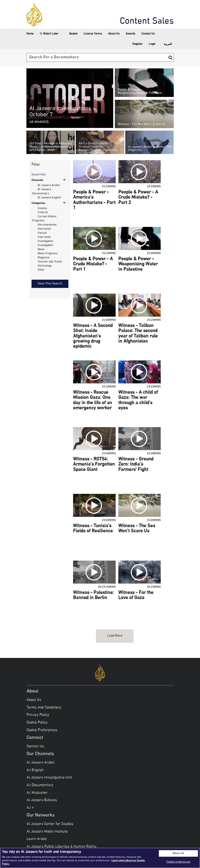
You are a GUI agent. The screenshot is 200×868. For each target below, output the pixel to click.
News (41, 249)
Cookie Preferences (42, 730)
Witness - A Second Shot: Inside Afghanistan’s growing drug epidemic (93, 336)
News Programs (48, 254)
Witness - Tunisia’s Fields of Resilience (93, 529)
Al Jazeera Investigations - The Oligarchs (150, 149)
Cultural (43, 212)
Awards (131, 34)
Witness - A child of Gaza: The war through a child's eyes (138, 400)
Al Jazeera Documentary (41, 191)
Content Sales (147, 22)
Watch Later (49, 34)
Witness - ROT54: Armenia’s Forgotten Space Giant (94, 465)
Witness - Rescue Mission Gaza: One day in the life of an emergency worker (93, 400)
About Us (114, 34)
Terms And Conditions (44, 708)
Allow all (178, 853)
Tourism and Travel (50, 262)
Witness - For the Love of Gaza (136, 595)
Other (41, 270)
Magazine (44, 258)
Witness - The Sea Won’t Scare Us (141, 124)
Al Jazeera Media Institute (47, 832)
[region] (100, 858)
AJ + (30, 808)
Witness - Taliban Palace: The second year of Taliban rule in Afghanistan (138, 334)
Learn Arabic (37, 839)
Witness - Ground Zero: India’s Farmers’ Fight (136, 465)
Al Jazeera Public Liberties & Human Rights (62, 847)
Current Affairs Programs (44, 219)
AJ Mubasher (37, 793)
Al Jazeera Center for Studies (50, 824)
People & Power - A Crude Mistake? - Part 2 (138, 198)
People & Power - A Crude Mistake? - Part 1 (93, 264)
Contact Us (148, 34)
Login (152, 44)
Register (138, 44)
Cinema (42, 208)
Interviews (44, 237)
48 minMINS (39, 122)
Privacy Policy (38, 715)
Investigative (45, 241)
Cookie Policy (37, 723)
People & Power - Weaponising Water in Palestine (140, 92)
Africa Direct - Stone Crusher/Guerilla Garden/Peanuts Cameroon (98, 147)
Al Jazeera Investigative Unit (49, 778)
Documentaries (47, 225)
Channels (37, 180)
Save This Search (50, 284)
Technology (45, 266)
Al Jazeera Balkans (42, 800)
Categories (38, 203)
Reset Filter (39, 175)
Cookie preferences (178, 862)
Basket (71, 34)
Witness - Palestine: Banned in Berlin (93, 595)
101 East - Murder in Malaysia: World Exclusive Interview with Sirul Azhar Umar (51, 147)
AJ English (35, 770)
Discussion (44, 229)
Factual (42, 233)
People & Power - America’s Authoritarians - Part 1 (94, 200)
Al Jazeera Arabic (49, 185)
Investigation (45, 245)
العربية (168, 44)
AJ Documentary (40, 785)
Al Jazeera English (49, 198)
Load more (115, 636)
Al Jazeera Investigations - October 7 (62, 112)
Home (30, 34)
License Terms (93, 34)
